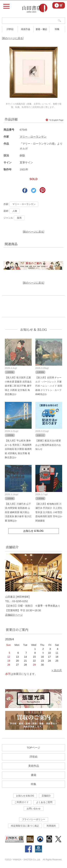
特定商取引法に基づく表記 (25, 826)
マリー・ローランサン (33, 137)
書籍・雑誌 (41, 29)
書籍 (34, 775)
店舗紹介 (46, 796)
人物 (15, 211)
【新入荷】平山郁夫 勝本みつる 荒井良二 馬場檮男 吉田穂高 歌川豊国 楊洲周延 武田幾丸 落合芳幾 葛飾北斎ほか (18, 449)
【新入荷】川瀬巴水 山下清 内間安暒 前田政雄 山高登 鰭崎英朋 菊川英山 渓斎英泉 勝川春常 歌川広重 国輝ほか (18, 512)
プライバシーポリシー (34, 819)
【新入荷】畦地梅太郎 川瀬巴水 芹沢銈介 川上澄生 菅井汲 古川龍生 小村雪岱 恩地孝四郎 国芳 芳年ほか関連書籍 (49, 512)
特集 (57, 29)
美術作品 (26, 29)
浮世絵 (10, 29)
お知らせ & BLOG (33, 329)
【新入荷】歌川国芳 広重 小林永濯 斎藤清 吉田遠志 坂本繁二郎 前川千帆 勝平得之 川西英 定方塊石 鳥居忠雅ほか (18, 386)
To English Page (55, 120)
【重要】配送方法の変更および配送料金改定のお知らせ (48, 445)
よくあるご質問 (44, 802)
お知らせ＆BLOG (25, 796)
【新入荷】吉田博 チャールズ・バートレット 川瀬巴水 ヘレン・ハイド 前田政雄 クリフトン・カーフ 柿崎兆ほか (49, 386)
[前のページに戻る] (13, 38)
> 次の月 (57, 670)
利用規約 (51, 826)
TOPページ (34, 748)
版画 (19, 218)
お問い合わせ (34, 809)
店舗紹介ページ (14, 615)
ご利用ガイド (22, 802)
